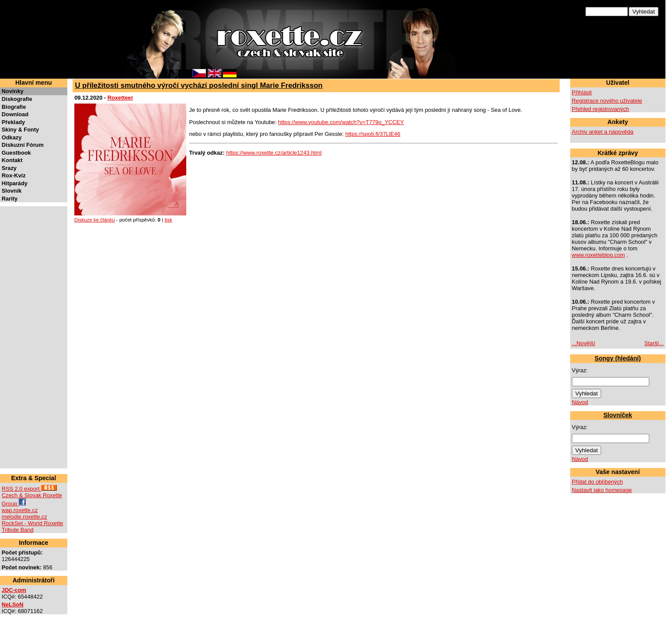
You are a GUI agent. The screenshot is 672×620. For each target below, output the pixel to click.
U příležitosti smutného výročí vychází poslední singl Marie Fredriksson (198, 85)
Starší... (654, 343)
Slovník (12, 191)
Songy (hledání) (618, 358)
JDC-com (14, 590)
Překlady (13, 122)
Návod (580, 402)
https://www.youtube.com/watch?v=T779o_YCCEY (341, 122)
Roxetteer (120, 98)
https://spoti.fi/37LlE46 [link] (373, 134)
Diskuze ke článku (95, 220)
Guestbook (16, 153)
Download (15, 114)
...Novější (583, 343)
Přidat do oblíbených (597, 482)
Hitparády (15, 183)
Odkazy (12, 137)
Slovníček (618, 415)
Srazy (9, 168)
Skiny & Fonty (20, 130)
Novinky (13, 91)
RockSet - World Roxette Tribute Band (33, 526)
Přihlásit (582, 92)
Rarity (10, 199)
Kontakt (12, 160)
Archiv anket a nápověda (603, 132)
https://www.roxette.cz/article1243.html (274, 153)
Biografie (14, 107)
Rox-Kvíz (14, 175)
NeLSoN (13, 604)
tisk (168, 220)
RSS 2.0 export (29, 489)
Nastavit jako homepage (602, 490)
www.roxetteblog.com (599, 255)
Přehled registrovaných (601, 109)
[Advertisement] (28, 337)
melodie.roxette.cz (24, 517)
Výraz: (580, 370)
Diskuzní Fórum (23, 145)
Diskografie (17, 99)
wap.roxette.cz (20, 510)
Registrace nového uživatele (607, 101)
